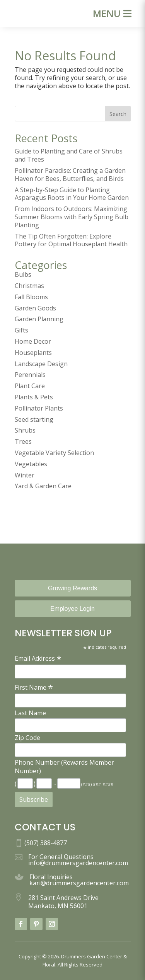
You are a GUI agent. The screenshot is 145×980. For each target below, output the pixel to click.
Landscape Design (41, 364)
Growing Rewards (72, 588)
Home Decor (33, 341)
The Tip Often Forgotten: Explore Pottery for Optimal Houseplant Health (71, 240)
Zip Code (27, 738)
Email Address (38, 658)
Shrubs (25, 430)
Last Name (30, 713)
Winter (25, 475)
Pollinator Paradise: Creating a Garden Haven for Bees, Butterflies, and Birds (70, 175)
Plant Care (30, 386)
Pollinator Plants (39, 408)
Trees (23, 441)
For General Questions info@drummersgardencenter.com (78, 860)
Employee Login (72, 609)
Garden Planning (39, 319)
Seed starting (34, 419)
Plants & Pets (34, 397)
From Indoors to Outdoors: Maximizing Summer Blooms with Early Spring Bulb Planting (72, 217)
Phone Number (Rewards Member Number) (64, 767)
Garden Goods (35, 308)
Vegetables (31, 464)
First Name (34, 687)
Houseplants (33, 353)
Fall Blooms (31, 297)
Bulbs (23, 274)
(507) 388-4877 (46, 843)
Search (118, 114)
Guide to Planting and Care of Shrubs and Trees (69, 155)
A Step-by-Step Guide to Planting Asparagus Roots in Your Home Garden (72, 194)
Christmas (29, 286)
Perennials (30, 375)
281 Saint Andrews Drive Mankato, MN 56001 (63, 902)
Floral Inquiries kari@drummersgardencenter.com (79, 880)
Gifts (21, 330)
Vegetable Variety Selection (54, 453)
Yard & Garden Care (43, 486)
